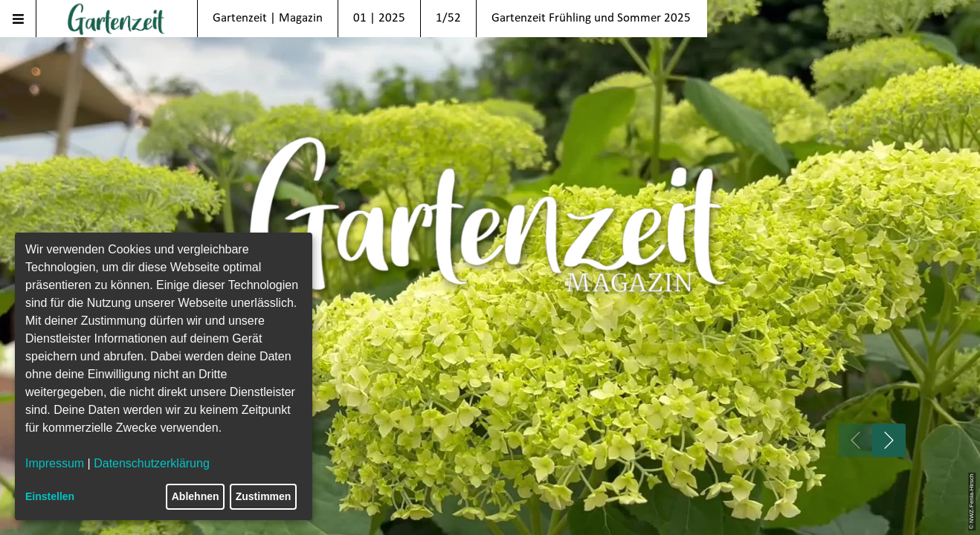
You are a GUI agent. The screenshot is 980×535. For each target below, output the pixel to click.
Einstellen (50, 496)
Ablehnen (196, 496)
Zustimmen (264, 496)
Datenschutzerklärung (152, 463)
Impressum (55, 463)
